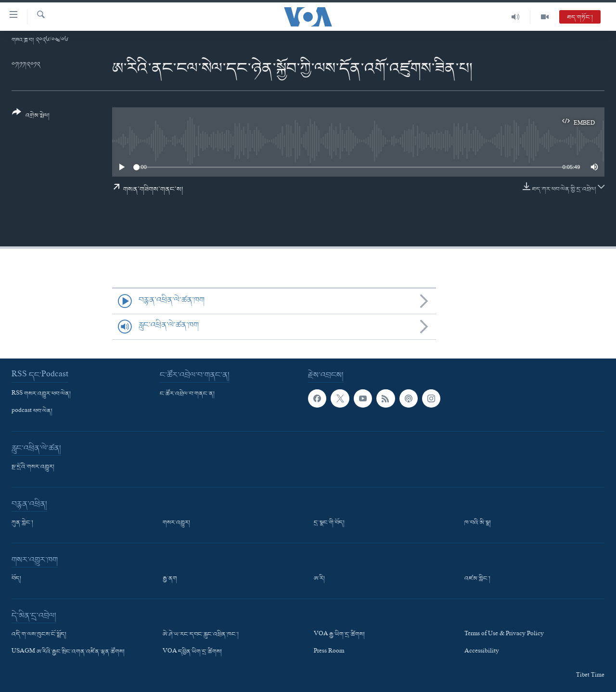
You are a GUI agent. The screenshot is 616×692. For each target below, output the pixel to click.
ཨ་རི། (319, 579)
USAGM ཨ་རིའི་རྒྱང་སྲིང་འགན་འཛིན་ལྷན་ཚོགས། (68, 652)
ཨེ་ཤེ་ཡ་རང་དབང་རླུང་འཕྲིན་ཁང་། (201, 635)
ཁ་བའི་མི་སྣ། (478, 523)
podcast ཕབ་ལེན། (32, 411)
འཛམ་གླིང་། (477, 579)
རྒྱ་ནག (170, 579)
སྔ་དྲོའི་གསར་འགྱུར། (33, 467)
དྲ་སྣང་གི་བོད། (329, 523)
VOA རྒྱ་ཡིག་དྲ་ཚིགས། (339, 635)
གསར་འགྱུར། (176, 523)
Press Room (329, 652)
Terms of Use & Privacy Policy (504, 635)
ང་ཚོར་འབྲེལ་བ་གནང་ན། (187, 394)
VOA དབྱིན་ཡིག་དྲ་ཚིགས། (192, 652)
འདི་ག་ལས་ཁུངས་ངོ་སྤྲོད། (39, 635)
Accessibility (482, 652)
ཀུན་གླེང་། (22, 523)
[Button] (31, 117)
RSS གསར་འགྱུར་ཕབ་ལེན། (41, 394)
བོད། (16, 579)
